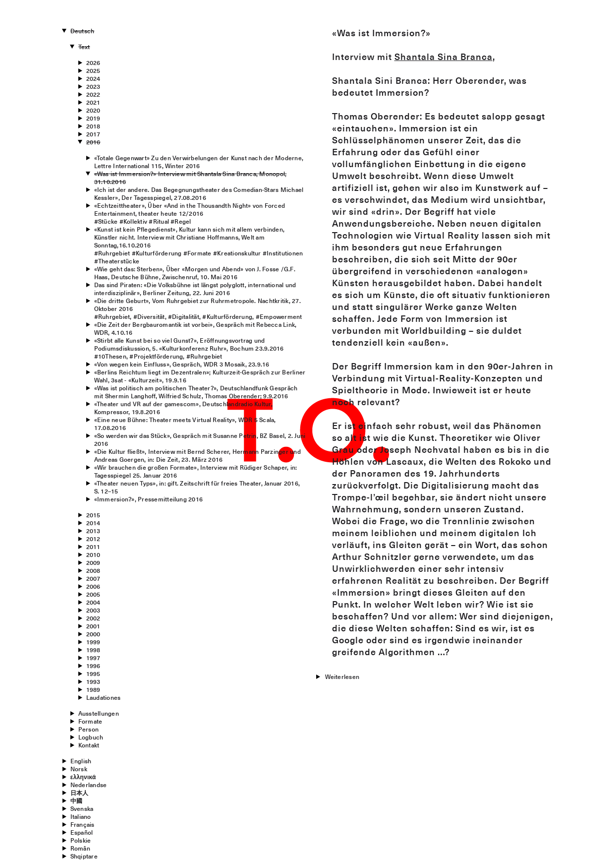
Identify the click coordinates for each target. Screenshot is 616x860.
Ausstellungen (99, 713)
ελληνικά (83, 777)
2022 (93, 94)
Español (82, 832)
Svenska (82, 808)
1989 (93, 689)
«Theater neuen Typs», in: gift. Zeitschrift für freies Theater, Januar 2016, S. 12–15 (197, 487)
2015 (93, 515)
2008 (93, 570)
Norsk (79, 769)
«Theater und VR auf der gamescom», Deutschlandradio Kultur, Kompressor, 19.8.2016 (183, 408)
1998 (93, 650)
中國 (76, 800)
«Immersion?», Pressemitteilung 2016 (148, 499)
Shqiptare (84, 856)
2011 (93, 547)
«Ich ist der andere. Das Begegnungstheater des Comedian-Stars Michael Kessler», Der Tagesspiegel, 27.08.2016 (199, 193)
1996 (93, 666)
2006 (93, 586)
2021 (93, 102)
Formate (90, 721)
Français (83, 824)
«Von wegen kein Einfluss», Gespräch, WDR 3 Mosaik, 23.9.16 (182, 364)
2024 (93, 78)
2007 (93, 578)
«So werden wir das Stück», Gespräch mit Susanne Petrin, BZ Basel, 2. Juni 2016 (200, 439)
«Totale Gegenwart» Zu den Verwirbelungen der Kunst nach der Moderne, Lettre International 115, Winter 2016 (199, 162)
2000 (93, 634)
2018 (93, 126)
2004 (93, 602)
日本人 (80, 793)
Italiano (81, 816)
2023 (93, 86)
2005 (93, 594)
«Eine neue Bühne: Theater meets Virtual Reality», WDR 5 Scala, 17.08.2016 (185, 424)
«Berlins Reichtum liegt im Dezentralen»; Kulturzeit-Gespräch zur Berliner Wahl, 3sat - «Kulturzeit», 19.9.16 (200, 376)
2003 (93, 610)
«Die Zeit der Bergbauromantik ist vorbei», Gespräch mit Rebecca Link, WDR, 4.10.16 (196, 328)
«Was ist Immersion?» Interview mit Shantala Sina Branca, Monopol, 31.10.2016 (191, 178)
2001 (93, 626)
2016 (93, 142)
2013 (93, 531)
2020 (93, 110)
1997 (93, 658)
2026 (93, 62)
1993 (93, 681)
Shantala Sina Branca (444, 57)
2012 (93, 539)
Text (84, 47)
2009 (93, 562)
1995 (93, 674)
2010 (93, 554)
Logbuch (91, 737)
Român (80, 848)
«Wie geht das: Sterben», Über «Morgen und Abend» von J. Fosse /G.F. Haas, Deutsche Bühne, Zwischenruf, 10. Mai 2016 (195, 273)
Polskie (81, 840)
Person (88, 729)
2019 (93, 118)
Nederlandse (89, 785)
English (81, 761)
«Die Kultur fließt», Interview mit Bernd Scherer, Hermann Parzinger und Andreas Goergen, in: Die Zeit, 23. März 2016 (197, 455)
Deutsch (83, 31)
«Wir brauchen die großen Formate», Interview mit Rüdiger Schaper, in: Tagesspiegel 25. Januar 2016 (196, 471)
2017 (93, 134)
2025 (93, 70)
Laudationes (104, 697)
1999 (93, 642)
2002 (93, 618)
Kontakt (89, 745)
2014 (93, 523)
